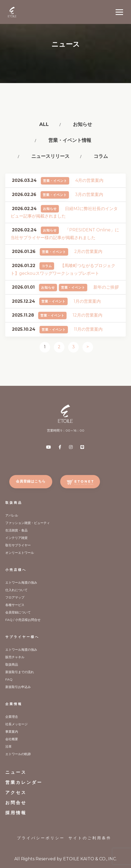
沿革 (8, 746)
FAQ (9, 679)
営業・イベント (55, 181)
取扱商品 (14, 503)
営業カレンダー (24, 782)
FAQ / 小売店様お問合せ (23, 620)
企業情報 (14, 704)
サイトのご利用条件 (90, 838)
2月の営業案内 (88, 251)
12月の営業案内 (88, 315)
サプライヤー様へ (22, 637)
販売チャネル (15, 657)
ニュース (16, 772)
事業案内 (12, 732)
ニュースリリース (50, 156)
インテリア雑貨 (16, 538)
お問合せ (16, 803)
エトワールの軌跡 (18, 754)
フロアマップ (15, 597)
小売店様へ (16, 570)
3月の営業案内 (89, 195)
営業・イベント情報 (70, 140)
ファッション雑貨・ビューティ (28, 523)
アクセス (16, 793)
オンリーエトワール (20, 553)
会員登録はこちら (31, 481)
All (44, 124)
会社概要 (12, 739)
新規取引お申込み (18, 687)
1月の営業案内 (87, 301)
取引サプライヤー (18, 545)
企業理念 (12, 717)
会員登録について (18, 612)
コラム (101, 156)
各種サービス (15, 605)
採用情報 (16, 813)
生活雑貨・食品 (16, 530)
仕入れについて (16, 590)
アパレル (12, 515)
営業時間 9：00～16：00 (66, 430)
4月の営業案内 (89, 180)
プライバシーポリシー (41, 838)
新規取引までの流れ (20, 672)
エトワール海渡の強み (21, 582)
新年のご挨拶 (106, 287)
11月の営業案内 (88, 329)
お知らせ (82, 124)
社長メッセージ (16, 724)
